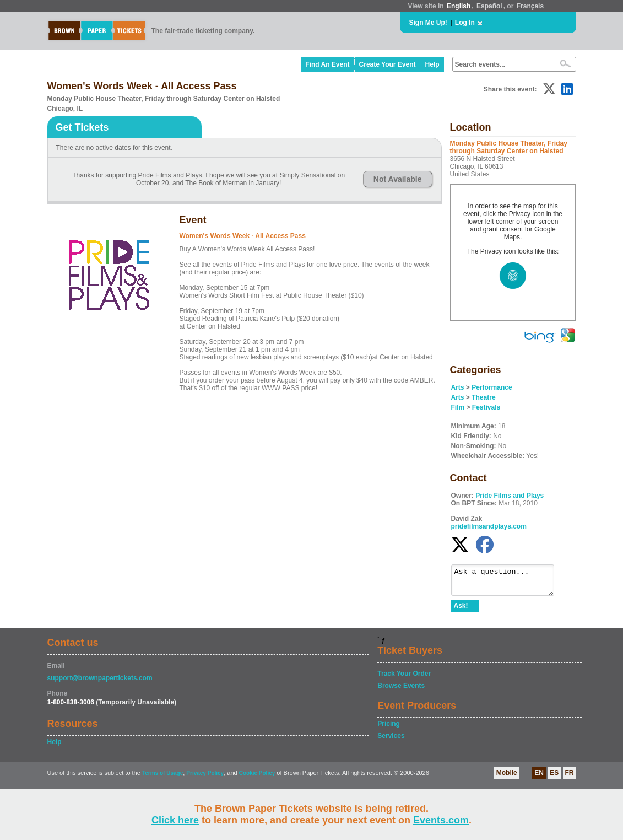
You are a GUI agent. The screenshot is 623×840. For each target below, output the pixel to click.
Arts (458, 387)
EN (539, 778)
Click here (175, 820)
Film (458, 407)
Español (489, 6)
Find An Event (327, 64)
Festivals (486, 407)
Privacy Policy (205, 778)
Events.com (441, 820)
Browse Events (401, 691)
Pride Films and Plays (510, 496)
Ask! (461, 611)
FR (570, 778)
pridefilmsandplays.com (489, 526)
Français (530, 6)
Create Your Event (388, 64)
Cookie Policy (257, 778)
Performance (492, 387)
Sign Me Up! (428, 23)
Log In (465, 23)
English (459, 6)
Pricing (389, 729)
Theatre (483, 397)
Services (391, 741)
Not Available (398, 179)
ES (554, 778)
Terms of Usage (162, 778)
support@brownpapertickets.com (100, 683)
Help (432, 64)
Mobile (507, 778)
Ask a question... (508, 583)
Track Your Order (404, 679)
